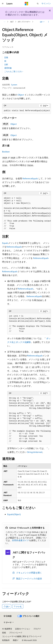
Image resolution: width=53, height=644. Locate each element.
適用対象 (8, 68)
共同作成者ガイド (20, 540)
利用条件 (6, 640)
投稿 (4, 633)
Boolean (6, 152)
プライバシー (15, 633)
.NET (12, 22)
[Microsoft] (26, 4)
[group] (26, 111)
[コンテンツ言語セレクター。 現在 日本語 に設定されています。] (8, 616)
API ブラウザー (24, 22)
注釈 (6, 64)
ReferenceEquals (30, 178)
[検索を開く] (38, 4)
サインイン (46, 3)
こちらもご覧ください (14, 71)
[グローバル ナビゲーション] (3, 4)
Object (21, 95)
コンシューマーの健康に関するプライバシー (21, 636)
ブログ (36, 629)
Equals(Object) (14, 514)
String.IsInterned (35, 452)
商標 (15, 640)
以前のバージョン (23, 629)
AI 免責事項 (7, 629)
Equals (5, 243)
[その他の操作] (49, 22)
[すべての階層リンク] (4, 22)
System (14, 85)
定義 (6, 57)
